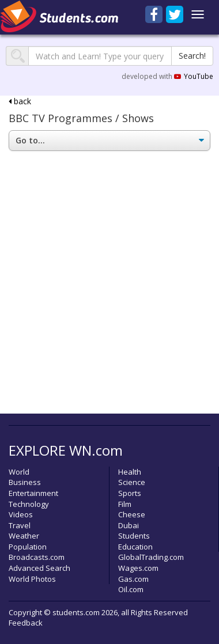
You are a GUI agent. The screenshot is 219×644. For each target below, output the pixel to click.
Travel (20, 525)
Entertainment (33, 493)
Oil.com (131, 589)
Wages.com (138, 568)
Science (132, 482)
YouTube (194, 76)
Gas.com (133, 579)
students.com (76, 612)
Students (134, 536)
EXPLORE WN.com (66, 450)
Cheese (132, 514)
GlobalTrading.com (151, 557)
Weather (24, 536)
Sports (130, 493)
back (20, 101)
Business (25, 482)
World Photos (32, 579)
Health (130, 472)
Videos (21, 514)
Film (125, 504)
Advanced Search (39, 568)
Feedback (26, 623)
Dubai (129, 525)
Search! (192, 56)
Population (28, 547)
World (19, 472)
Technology (29, 504)
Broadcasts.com (37, 557)
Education (135, 547)
